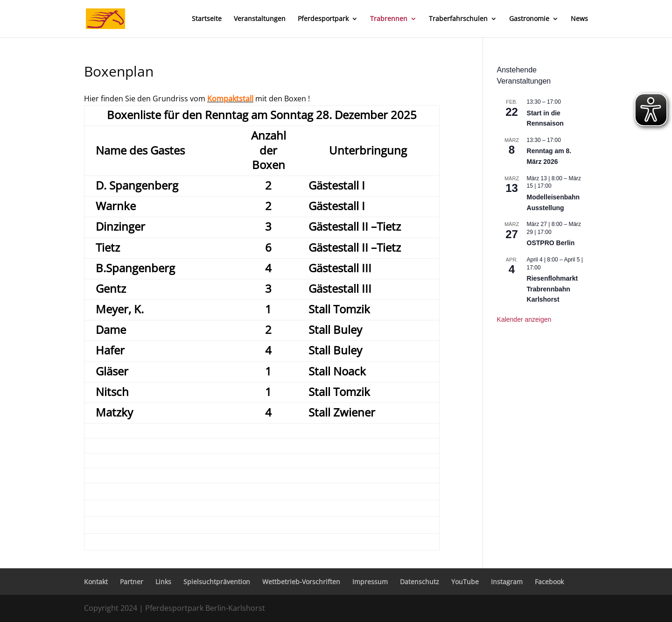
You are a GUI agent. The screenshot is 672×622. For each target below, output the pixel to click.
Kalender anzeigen (524, 319)
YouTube (465, 582)
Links (163, 582)
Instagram (507, 582)
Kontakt (96, 582)
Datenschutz (420, 582)
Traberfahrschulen (458, 19)
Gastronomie (529, 19)
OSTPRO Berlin (551, 243)
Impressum (370, 582)
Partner (132, 582)
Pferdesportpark (323, 19)
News (579, 19)
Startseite (207, 19)
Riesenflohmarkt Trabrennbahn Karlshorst (553, 289)
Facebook (549, 582)
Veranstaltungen (260, 19)
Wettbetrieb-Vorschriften (301, 582)
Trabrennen (389, 19)
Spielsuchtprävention (217, 582)
